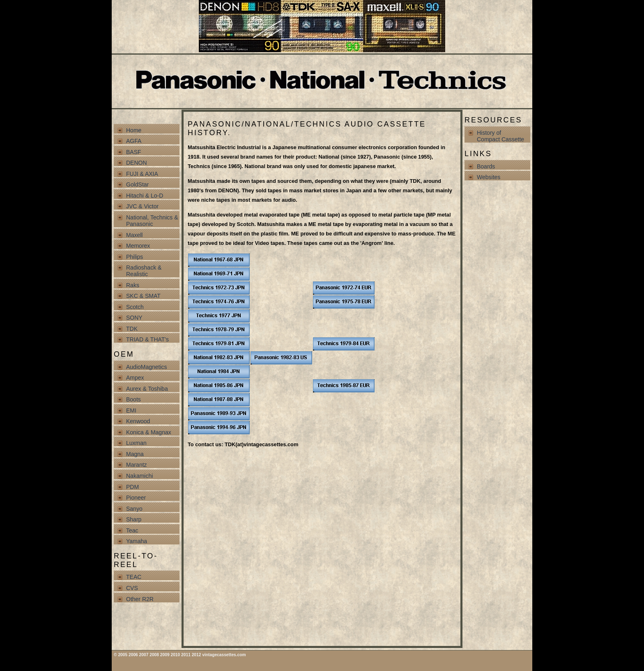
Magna (135, 454)
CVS (132, 588)
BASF (134, 152)
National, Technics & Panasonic (152, 221)
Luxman (136, 443)
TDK (132, 329)
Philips (135, 257)
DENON (137, 163)
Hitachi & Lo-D (145, 196)
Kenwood (138, 421)
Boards (486, 166)
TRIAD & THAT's (147, 339)
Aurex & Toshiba (147, 389)
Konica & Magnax (149, 432)
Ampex (135, 378)
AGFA (134, 141)
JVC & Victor (142, 206)
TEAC (134, 577)
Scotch (135, 307)
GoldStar (137, 184)
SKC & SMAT (143, 296)
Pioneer (136, 498)
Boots (133, 399)
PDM (132, 487)
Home (134, 130)
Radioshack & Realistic (144, 271)
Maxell (134, 235)
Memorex (138, 246)
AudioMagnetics (147, 367)
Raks (133, 285)
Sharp (134, 519)
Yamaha (137, 541)
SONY (134, 318)
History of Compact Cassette (500, 136)
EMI (131, 410)
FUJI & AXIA (142, 174)
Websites (489, 177)
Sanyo (134, 509)
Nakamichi (139, 476)
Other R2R (140, 599)
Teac (132, 530)
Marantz (137, 465)
